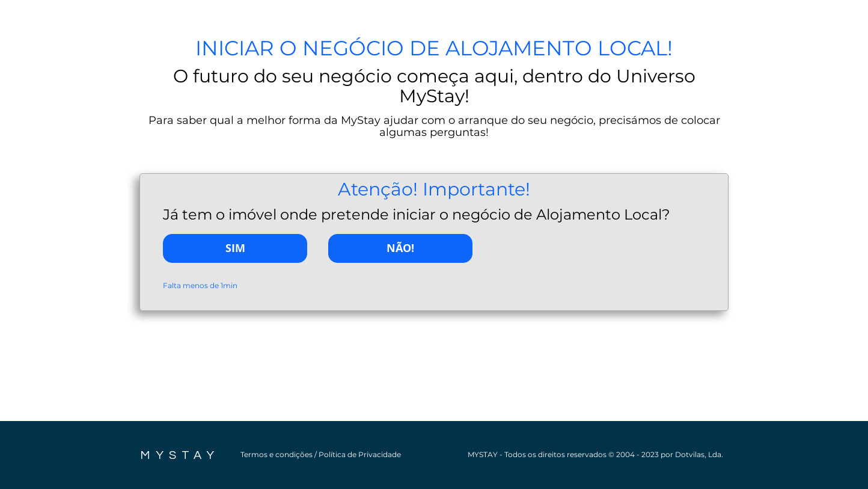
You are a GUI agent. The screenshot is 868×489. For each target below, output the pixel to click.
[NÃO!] (400, 248)
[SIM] (235, 248)
